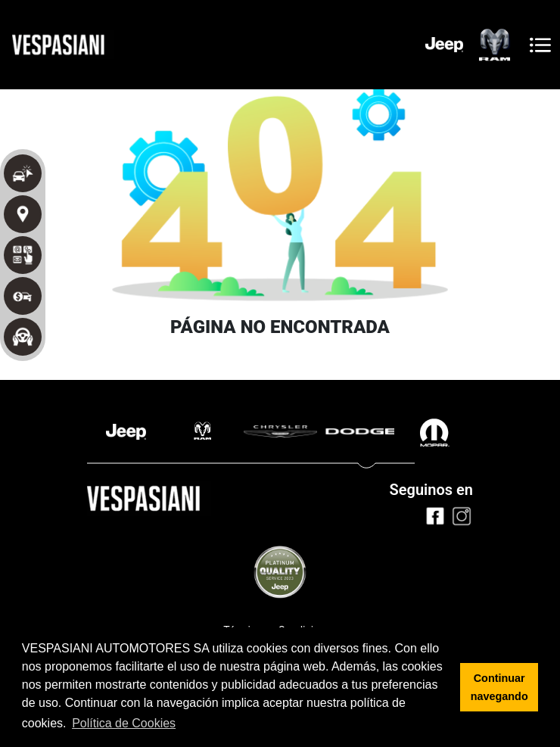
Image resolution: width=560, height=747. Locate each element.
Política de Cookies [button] (124, 723)
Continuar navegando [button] (499, 687)
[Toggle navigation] (540, 45)
